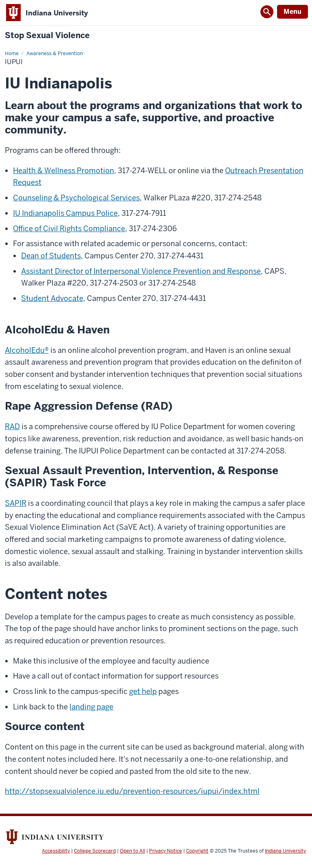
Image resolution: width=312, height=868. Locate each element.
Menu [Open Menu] (292, 12)
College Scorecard (95, 851)
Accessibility (56, 851)
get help (143, 691)
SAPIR (16, 503)
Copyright (197, 851)
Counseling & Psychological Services (76, 198)
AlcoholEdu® (27, 350)
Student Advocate (52, 298)
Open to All (132, 851)
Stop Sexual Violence (47, 35)
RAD (12, 426)
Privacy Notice (166, 851)
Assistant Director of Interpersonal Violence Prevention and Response (141, 271)
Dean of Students (51, 256)
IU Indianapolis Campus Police (65, 213)
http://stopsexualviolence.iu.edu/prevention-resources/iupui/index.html (132, 791)
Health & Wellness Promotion (64, 171)
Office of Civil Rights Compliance (69, 229)
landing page (91, 707)
